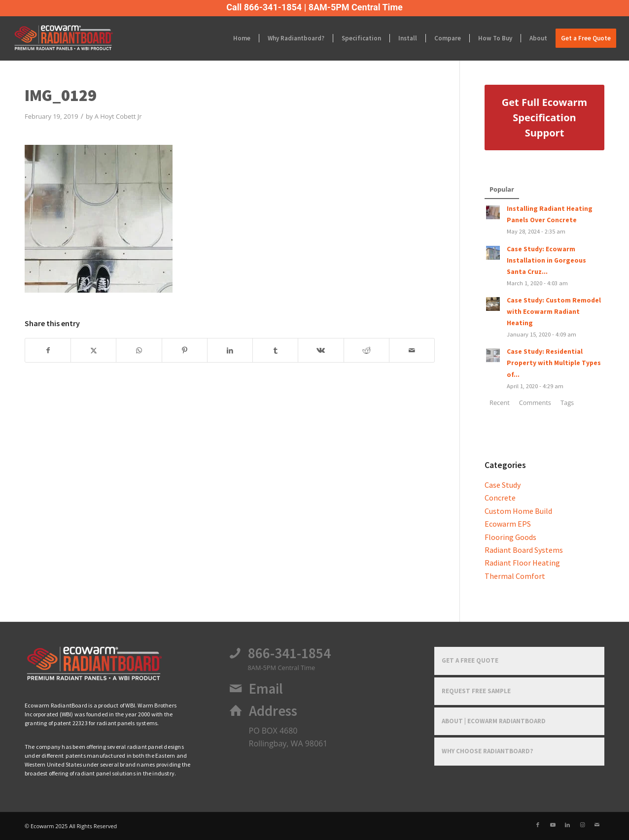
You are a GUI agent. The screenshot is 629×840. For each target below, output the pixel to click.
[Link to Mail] (597, 825)
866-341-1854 (289, 653)
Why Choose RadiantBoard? (488, 751)
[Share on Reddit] (367, 350)
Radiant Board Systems (524, 550)
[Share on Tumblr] (275, 350)
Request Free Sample (476, 691)
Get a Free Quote (470, 660)
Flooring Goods (510, 537)
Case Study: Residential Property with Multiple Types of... (554, 363)
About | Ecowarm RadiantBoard (494, 721)
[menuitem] (242, 38)
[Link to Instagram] (582, 825)
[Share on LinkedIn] (230, 350)
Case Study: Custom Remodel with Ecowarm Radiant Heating (554, 312)
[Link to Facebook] (538, 825)
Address (273, 711)
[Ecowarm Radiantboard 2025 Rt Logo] (80, 38)
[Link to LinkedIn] (567, 825)
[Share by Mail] (412, 350)
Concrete (500, 498)
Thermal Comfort (515, 576)
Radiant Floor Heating (522, 563)
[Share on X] (93, 350)
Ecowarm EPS (508, 524)
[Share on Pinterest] (185, 350)
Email (266, 689)
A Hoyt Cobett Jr (118, 116)
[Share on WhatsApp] (139, 350)
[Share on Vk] (321, 350)
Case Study (503, 485)
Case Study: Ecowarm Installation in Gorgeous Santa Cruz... (546, 260)
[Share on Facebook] (48, 350)
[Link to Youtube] (553, 825)
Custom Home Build (518, 511)
